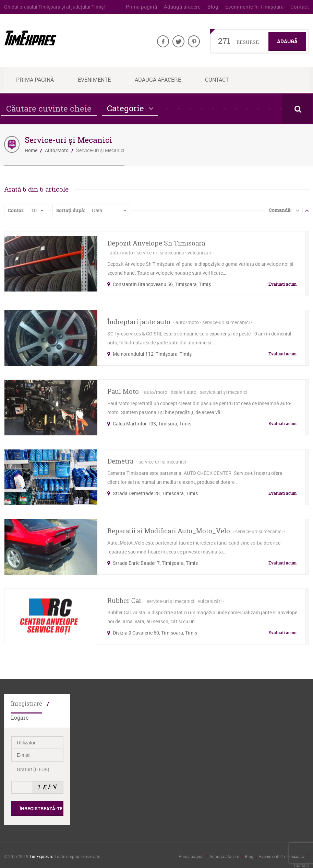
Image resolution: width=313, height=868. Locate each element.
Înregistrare (25, 703)
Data (97, 210)
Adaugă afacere (191, 7)
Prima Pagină (35, 80)
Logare (59, 703)
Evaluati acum (282, 284)
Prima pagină (153, 7)
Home (31, 150)
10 (34, 210)
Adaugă (288, 41)
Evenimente (94, 80)
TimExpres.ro (41, 842)
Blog (220, 7)
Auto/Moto (57, 150)
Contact (300, 7)
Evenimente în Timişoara (258, 7)
